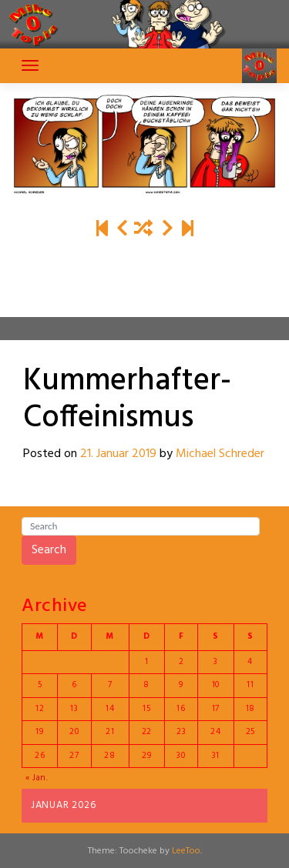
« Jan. (37, 778)
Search (49, 550)
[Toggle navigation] (30, 65)
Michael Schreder (220, 454)
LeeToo (186, 851)
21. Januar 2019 (118, 454)
